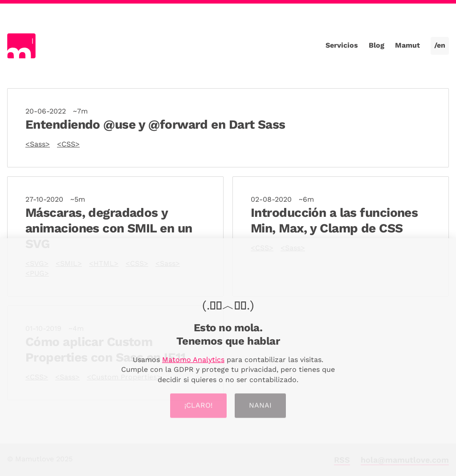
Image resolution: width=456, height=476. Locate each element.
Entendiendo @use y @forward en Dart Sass (155, 124)
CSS (68, 144)
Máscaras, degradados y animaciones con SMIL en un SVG (109, 228)
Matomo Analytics (193, 360)
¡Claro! (198, 407)
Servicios (342, 45)
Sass (38, 144)
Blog (377, 45)
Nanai (260, 407)
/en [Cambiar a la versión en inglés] (440, 45)
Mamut (407, 45)
